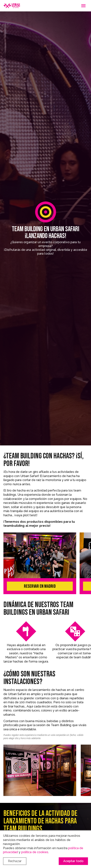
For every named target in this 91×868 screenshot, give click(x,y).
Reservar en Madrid (40, 586)
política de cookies (35, 852)
